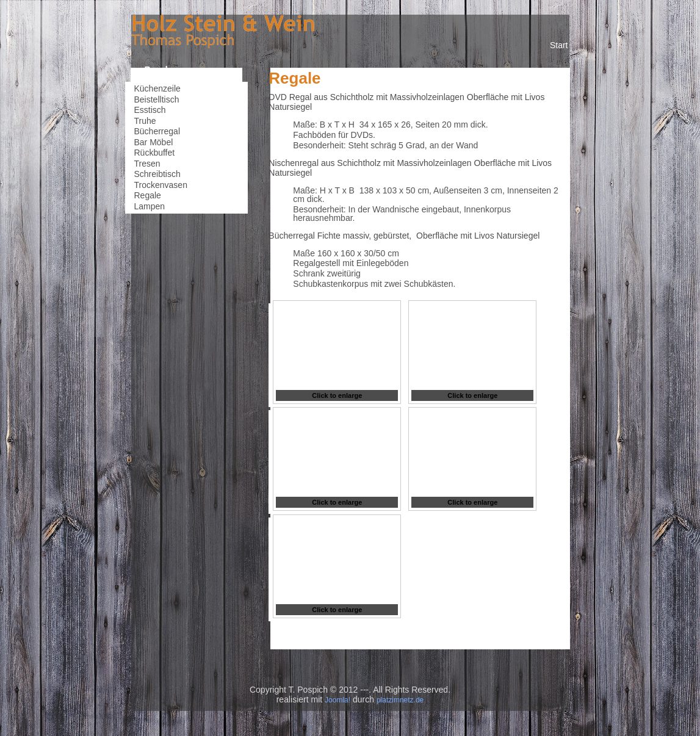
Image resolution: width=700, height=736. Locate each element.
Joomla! (337, 700)
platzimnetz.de (400, 700)
